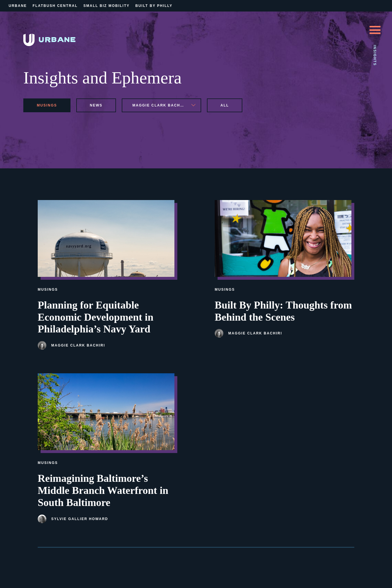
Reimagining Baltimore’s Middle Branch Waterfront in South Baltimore (103, 490)
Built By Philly (154, 6)
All (225, 105)
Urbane (18, 6)
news (96, 105)
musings (47, 105)
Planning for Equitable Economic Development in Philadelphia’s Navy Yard (96, 317)
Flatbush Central (55, 6)
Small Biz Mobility (106, 6)
